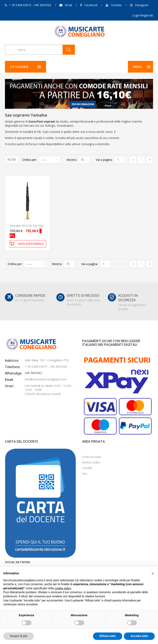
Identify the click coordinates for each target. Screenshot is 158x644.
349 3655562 (33, 373)
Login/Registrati (143, 15)
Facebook (91, 5)
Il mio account (92, 457)
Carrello (87, 468)
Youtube (116, 5)
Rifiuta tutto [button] (108, 636)
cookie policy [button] (63, 588)
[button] (153, 573)
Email (68, 5)
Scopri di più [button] (19, 636)
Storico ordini (91, 462)
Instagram (142, 5)
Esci (85, 473)
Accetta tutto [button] (139, 636)
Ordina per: (30, 160)
